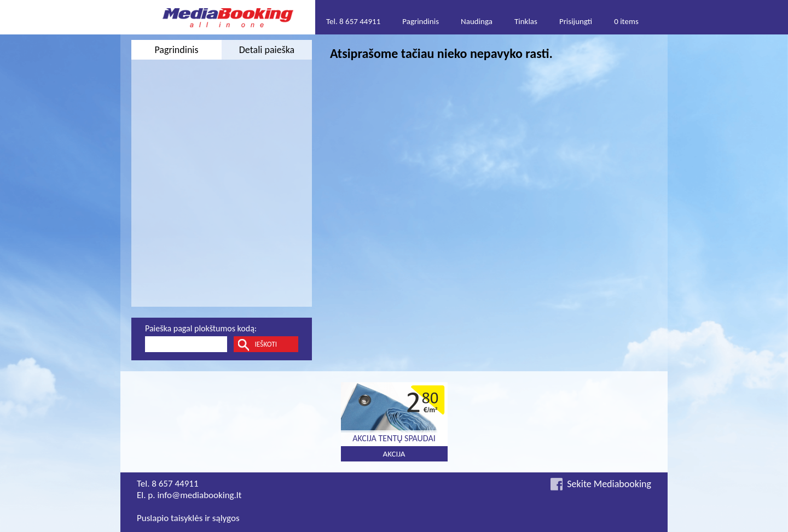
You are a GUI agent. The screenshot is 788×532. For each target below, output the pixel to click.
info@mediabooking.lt (199, 495)
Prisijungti (576, 21)
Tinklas (526, 21)
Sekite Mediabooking (609, 484)
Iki (227, 128)
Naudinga (477, 21)
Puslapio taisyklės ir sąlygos (188, 518)
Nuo (152, 128)
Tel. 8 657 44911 (353, 21)
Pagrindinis (421, 21)
